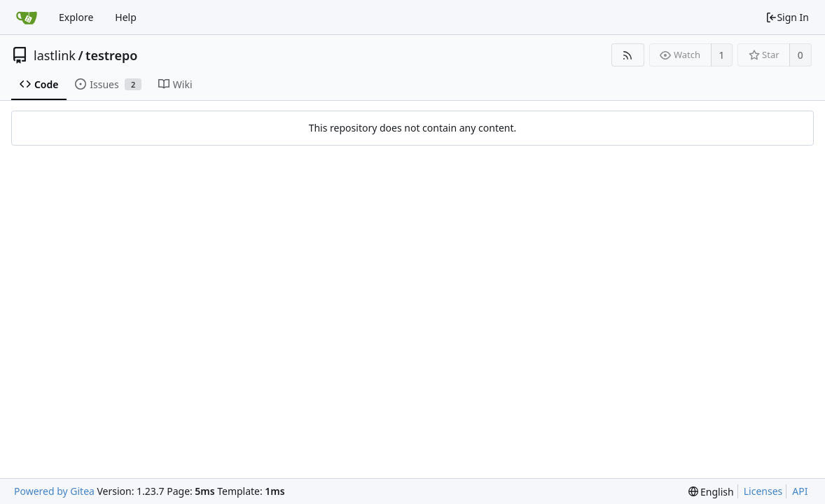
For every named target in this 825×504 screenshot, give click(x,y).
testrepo (111, 55)
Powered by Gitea (54, 491)
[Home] (27, 17)
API (800, 491)
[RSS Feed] (628, 55)
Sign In (787, 17)
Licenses (763, 491)
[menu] (711, 492)
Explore (76, 17)
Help (126, 17)
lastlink (55, 55)
